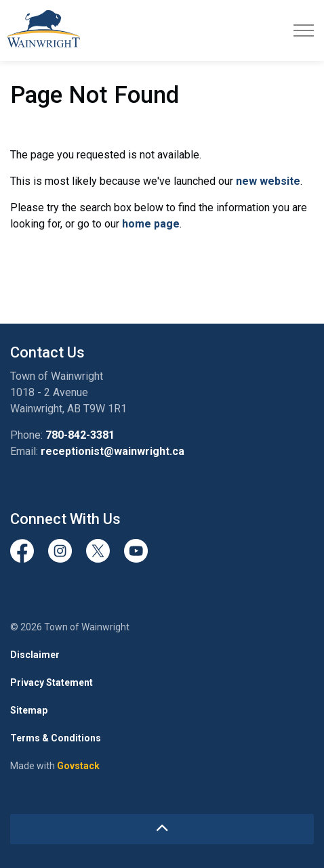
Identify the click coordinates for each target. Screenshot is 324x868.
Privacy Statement (52, 682)
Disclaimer (35, 655)
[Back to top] (162, 829)
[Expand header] (304, 30)
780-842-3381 (80, 435)
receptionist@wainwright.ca (113, 451)
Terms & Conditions (56, 738)
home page (151, 224)
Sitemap (29, 710)
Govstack (78, 766)
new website (268, 181)
